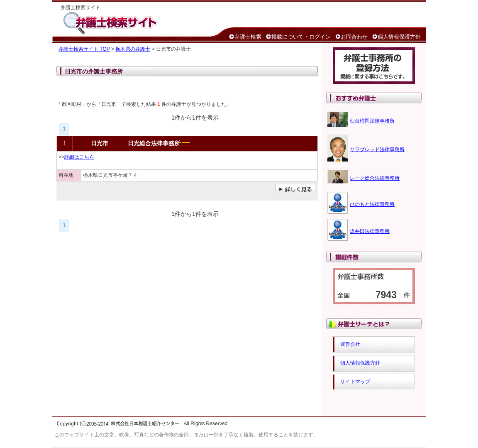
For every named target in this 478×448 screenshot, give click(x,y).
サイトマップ (355, 382)
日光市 (100, 143)
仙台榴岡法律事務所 (372, 121)
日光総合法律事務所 (154, 143)
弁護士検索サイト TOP (84, 49)
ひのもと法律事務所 (372, 204)
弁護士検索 (248, 37)
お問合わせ (354, 37)
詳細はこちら (79, 157)
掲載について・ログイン (301, 37)
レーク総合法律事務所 (375, 178)
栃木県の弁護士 (133, 49)
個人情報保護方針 (399, 37)
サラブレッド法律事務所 (377, 149)
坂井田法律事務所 (370, 231)
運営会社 (350, 344)
